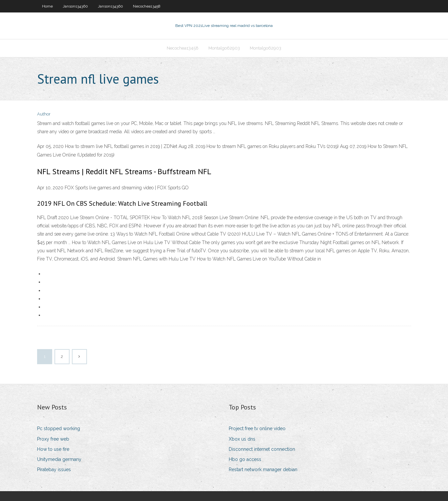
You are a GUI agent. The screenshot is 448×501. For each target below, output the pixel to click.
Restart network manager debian (263, 470)
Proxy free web (53, 439)
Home (47, 6)
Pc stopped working (59, 428)
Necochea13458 (147, 6)
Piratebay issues (54, 470)
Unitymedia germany (59, 459)
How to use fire (53, 449)
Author (44, 114)
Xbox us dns (242, 439)
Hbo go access (245, 459)
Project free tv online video (257, 428)
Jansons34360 (75, 6)
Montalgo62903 (224, 48)
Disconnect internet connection (262, 449)
